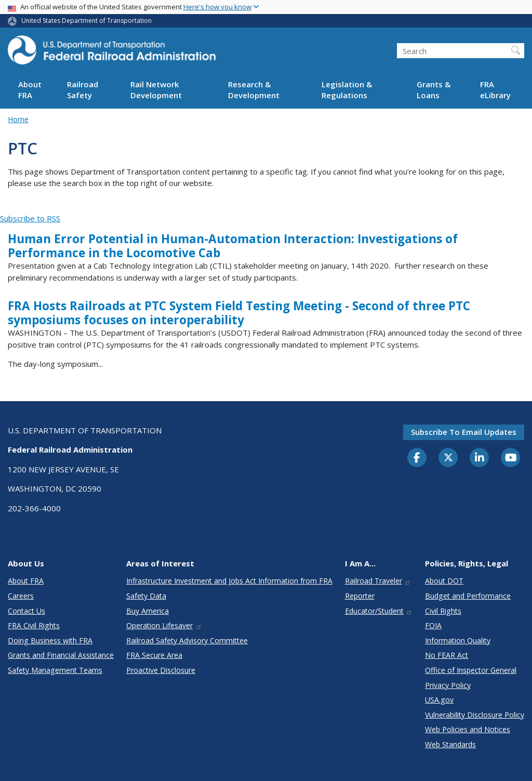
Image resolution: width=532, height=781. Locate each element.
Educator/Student (379, 611)
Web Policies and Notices (468, 729)
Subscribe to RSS (30, 218)
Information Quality (458, 640)
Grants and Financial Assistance (61, 655)
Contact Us (26, 611)
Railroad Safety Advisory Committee (187, 640)
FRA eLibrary (495, 90)
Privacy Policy (448, 685)
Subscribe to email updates (464, 432)
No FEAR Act (447, 655)
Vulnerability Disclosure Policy (475, 715)
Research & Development (254, 90)
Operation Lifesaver (164, 625)
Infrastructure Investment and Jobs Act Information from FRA (229, 581)
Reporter (360, 596)
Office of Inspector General (471, 670)
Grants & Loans (434, 90)
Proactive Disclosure (161, 670)
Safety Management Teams (55, 670)
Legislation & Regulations (347, 90)
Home (18, 119)
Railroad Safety (83, 90)
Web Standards (450, 744)
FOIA (433, 625)
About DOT (444, 581)
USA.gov (439, 700)
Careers (21, 596)
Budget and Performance (468, 596)
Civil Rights (443, 611)
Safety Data (146, 596)
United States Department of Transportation (87, 21)
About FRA (30, 90)
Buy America (148, 611)
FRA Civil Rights (34, 625)
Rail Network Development (156, 90)
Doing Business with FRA (50, 640)
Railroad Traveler (378, 581)
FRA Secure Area (154, 655)
